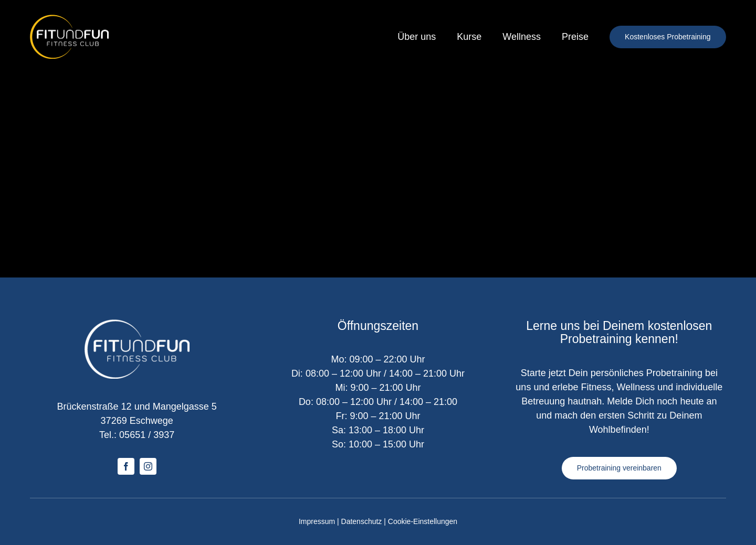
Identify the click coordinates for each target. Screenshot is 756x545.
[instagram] (148, 466)
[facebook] (126, 466)
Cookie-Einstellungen (423, 521)
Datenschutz (362, 521)
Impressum (317, 521)
